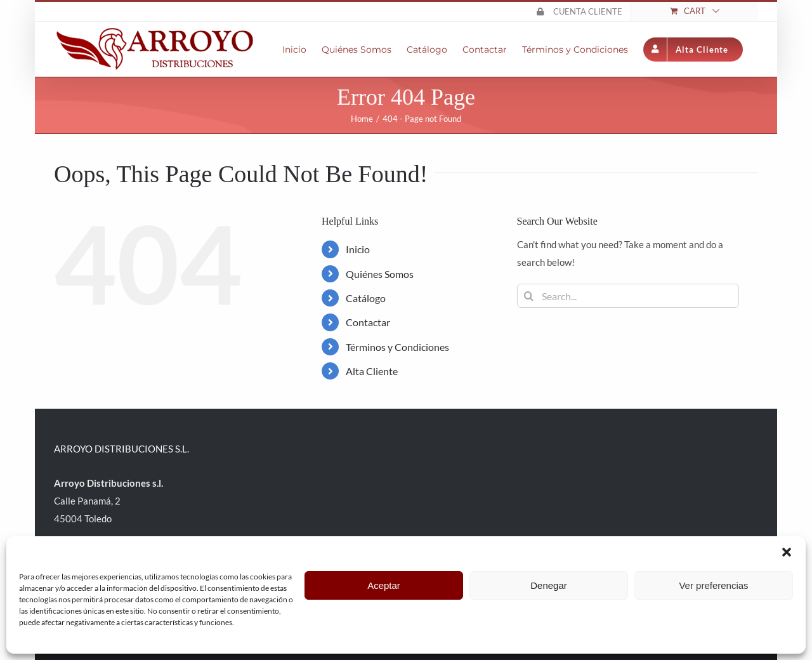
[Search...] (628, 296)
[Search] (529, 296)
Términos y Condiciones (397, 347)
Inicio (358, 249)
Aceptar (384, 585)
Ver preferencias (713, 585)
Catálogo (366, 298)
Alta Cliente (372, 371)
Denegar (549, 585)
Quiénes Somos (380, 274)
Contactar (368, 322)
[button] (787, 552)
